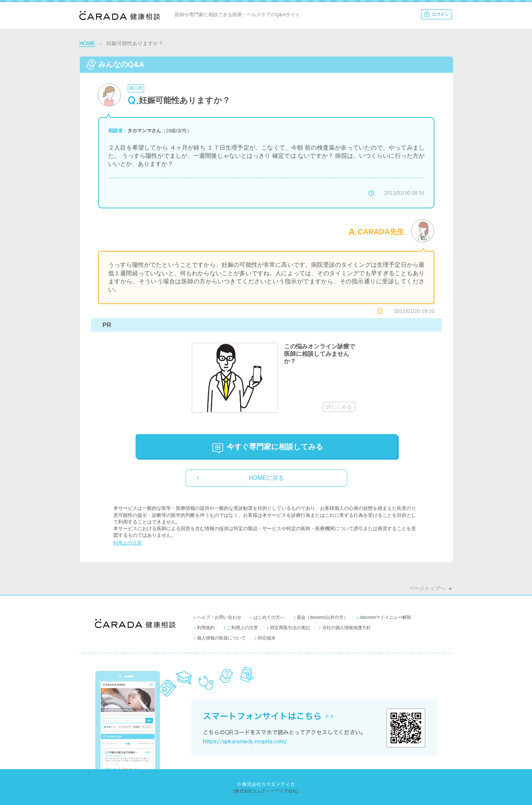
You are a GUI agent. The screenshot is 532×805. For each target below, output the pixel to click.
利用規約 (206, 628)
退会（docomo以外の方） (322, 617)
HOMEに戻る (266, 478)
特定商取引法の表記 (290, 628)
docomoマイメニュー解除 (386, 617)
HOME (87, 43)
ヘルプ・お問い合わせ (219, 617)
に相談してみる (275, 447)
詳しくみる (339, 407)
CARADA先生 (381, 232)
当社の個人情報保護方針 (347, 628)
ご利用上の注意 (242, 628)
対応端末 (267, 638)
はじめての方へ (269, 617)
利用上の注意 (127, 543)
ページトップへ (427, 588)
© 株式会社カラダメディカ (266, 784)
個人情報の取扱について (221, 638)
